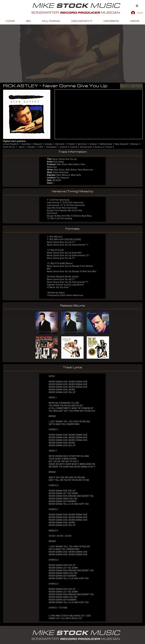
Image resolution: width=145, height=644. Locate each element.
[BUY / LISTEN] (131, 86)
